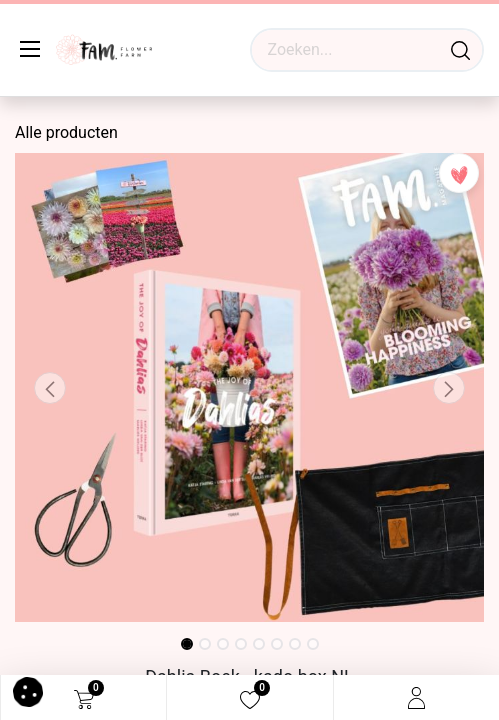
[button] (50, 388)
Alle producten (66, 132)
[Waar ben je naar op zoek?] (460, 50)
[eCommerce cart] (84, 698)
